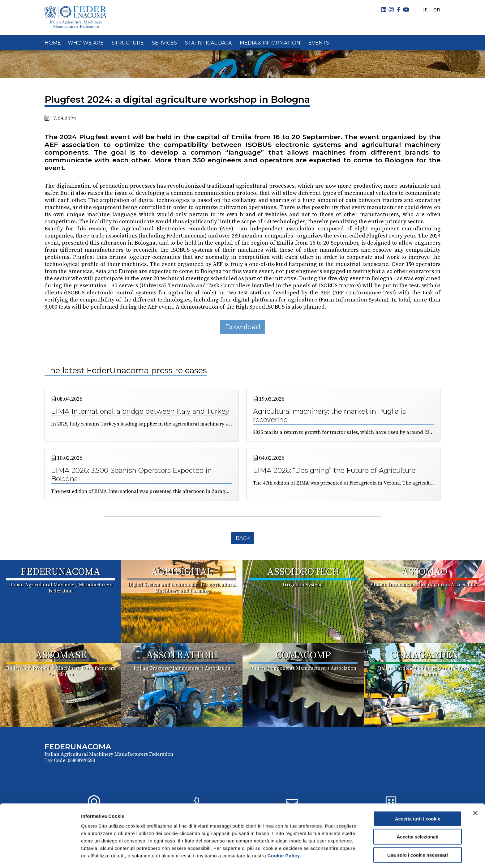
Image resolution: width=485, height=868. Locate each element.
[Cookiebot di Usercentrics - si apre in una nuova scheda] (40, 856)
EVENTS (319, 43)
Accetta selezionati (417, 817)
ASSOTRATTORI (182, 656)
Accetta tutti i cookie (418, 799)
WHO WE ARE (86, 43)
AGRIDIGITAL (182, 572)
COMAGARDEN (425, 656)
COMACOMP (303, 656)
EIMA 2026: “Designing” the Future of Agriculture (334, 470)
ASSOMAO (424, 572)
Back (243, 538)
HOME (53, 43)
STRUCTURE (128, 43)
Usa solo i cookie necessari (418, 835)
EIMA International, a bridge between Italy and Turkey (140, 411)
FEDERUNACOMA (61, 572)
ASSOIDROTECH (303, 572)
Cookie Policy (284, 836)
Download (243, 327)
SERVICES (164, 43)
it (425, 10)
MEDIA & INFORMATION (270, 43)
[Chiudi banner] (475, 793)
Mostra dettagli (325, 856)
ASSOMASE (61, 656)
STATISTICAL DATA (208, 43)
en (437, 10)
